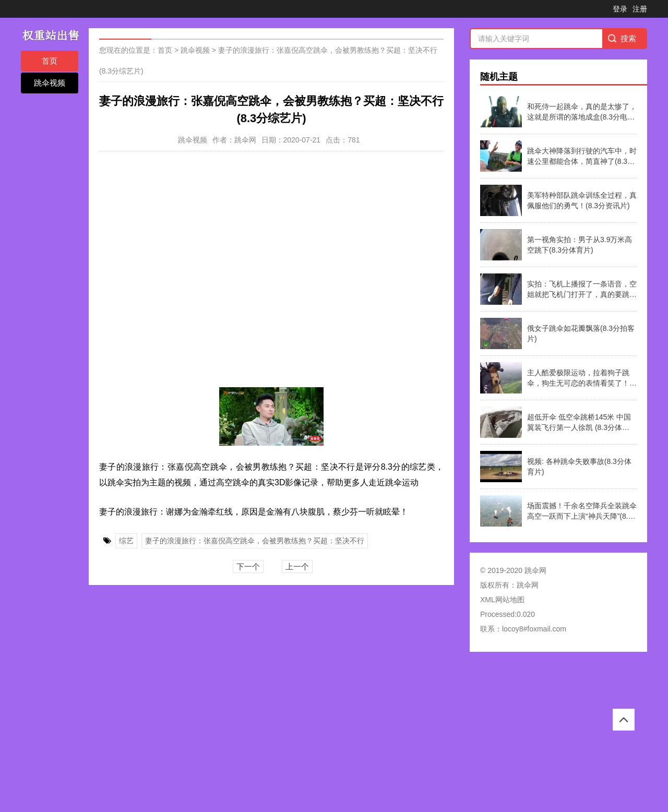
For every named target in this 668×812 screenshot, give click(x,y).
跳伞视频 (50, 83)
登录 (620, 9)
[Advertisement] (313, 735)
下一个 (248, 566)
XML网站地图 (502, 600)
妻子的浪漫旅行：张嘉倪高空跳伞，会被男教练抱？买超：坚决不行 (255, 541)
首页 (50, 61)
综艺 (126, 541)
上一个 (297, 566)
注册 (640, 9)
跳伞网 (528, 585)
